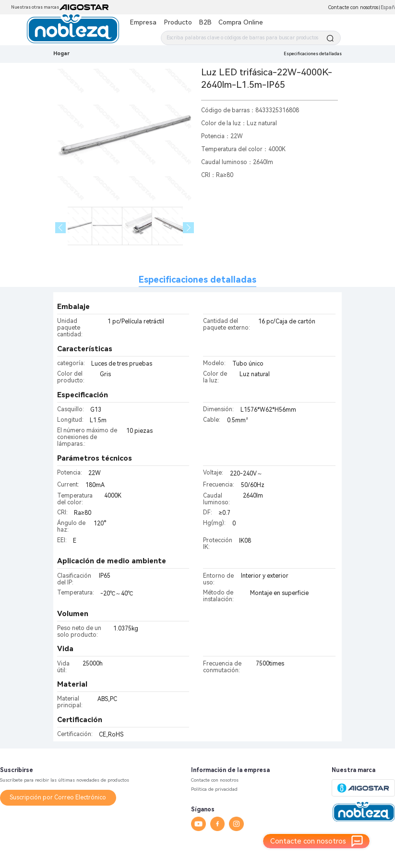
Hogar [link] (61, 54)
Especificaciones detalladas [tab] (197, 279)
